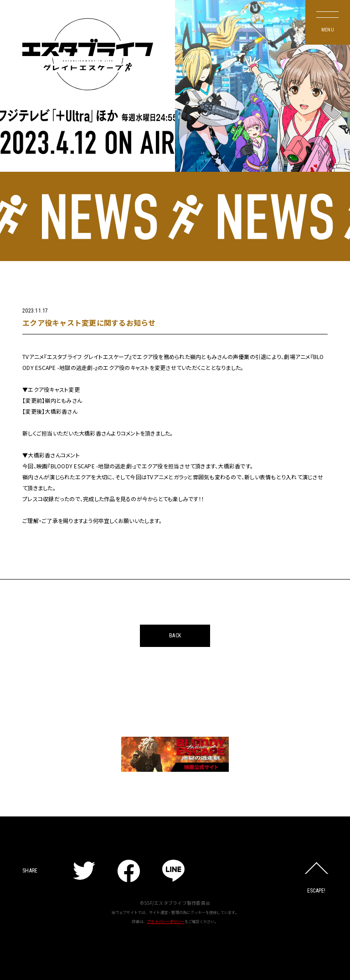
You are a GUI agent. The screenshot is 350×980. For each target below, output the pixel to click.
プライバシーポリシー (166, 921)
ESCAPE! (317, 891)
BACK (175, 636)
